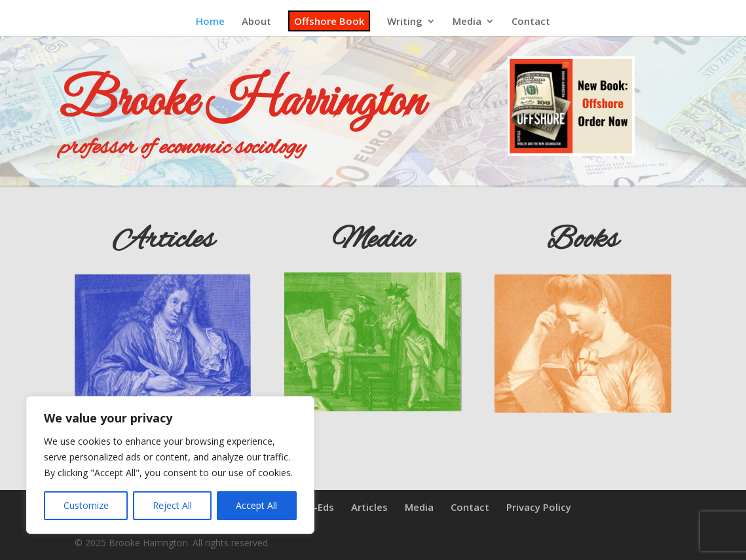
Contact (531, 22)
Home (210, 22)
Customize (86, 505)
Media (467, 22)
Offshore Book (329, 21)
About (256, 22)
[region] (170, 465)
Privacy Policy (539, 507)
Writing (405, 22)
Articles (369, 507)
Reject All (172, 505)
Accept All (256, 505)
